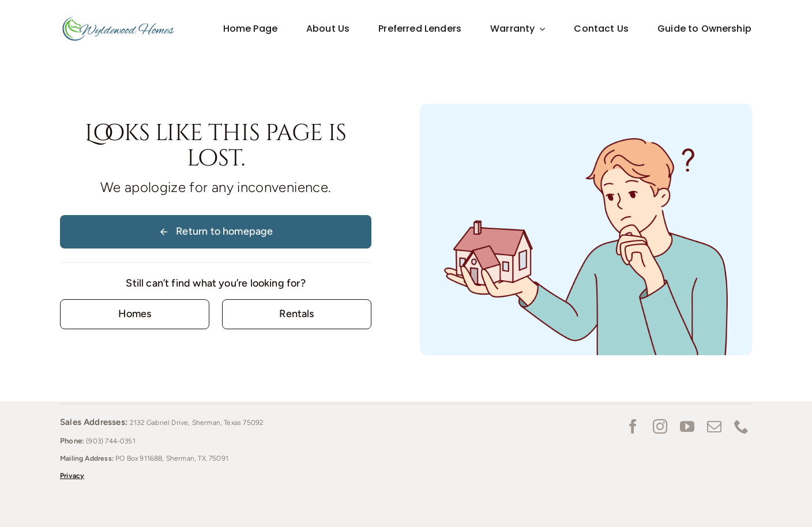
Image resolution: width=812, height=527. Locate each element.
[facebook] (633, 426)
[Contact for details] (135, 314)
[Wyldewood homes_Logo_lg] (118, 19)
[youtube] (687, 426)
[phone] (741, 426)
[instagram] (660, 426)
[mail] (714, 426)
